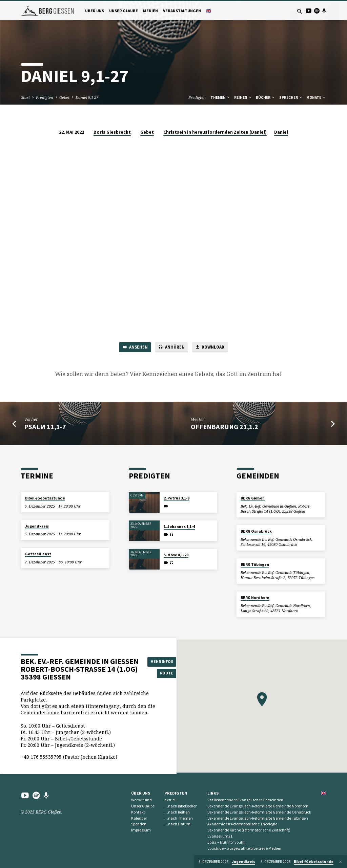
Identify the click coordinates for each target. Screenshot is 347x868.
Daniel (281, 132)
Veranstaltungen (182, 11)
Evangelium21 (220, 836)
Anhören (171, 348)
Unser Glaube (124, 11)
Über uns (95, 11)
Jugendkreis (37, 526)
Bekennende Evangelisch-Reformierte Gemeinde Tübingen (258, 818)
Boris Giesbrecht (112, 132)
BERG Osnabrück (256, 531)
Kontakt (138, 812)
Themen (220, 97)
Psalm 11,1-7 (45, 427)
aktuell (170, 800)
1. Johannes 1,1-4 (179, 527)
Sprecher (291, 97)
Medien (150, 11)
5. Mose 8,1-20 (176, 555)
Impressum (141, 830)
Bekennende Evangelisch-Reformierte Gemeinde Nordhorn (258, 806)
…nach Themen (179, 818)
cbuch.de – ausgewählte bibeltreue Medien (244, 848)
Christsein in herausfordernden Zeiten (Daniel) (215, 132)
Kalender (139, 818)
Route (163, 673)
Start (25, 97)
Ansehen (133, 348)
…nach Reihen (177, 812)
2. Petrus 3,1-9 (177, 498)
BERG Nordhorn (255, 598)
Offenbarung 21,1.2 (224, 427)
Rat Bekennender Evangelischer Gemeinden (245, 800)
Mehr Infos (163, 661)
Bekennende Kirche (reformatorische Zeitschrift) (249, 830)
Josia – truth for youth (226, 842)
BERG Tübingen (255, 564)
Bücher (266, 97)
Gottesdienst (38, 554)
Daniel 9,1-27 (87, 97)
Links (213, 793)
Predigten (45, 97)
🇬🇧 (209, 11)
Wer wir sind (141, 800)
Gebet (64, 97)
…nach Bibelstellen (181, 806)
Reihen (243, 97)
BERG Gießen (253, 498)
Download (211, 348)
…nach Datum (177, 824)
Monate (316, 97)
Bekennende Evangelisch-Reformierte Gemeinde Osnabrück (259, 812)
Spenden (139, 824)
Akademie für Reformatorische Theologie (242, 824)
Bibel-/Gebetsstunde (45, 498)
